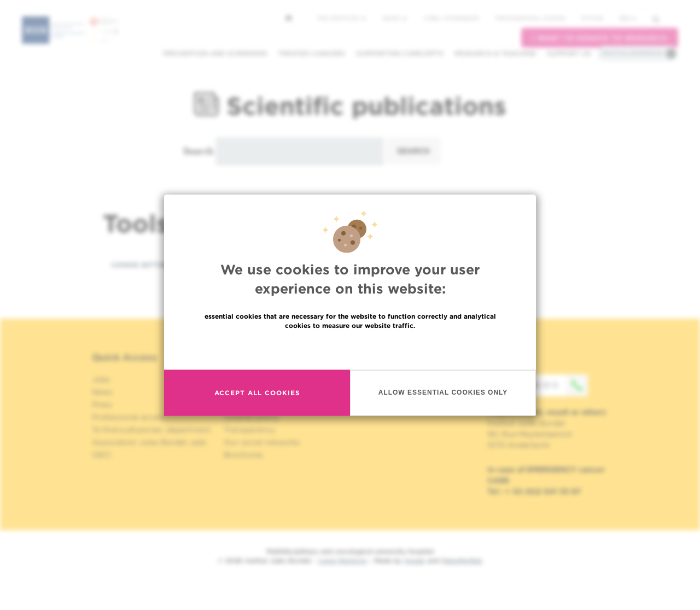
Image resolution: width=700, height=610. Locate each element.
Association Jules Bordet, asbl (149, 442)
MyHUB (592, 18)
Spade (415, 561)
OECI (101, 455)
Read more (350, 348)
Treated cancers (311, 53)
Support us (569, 53)
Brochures (243, 455)
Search (198, 151)
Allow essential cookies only (443, 392)
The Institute (341, 18)
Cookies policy (251, 417)
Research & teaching (495, 53)
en (628, 18)
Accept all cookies (257, 393)
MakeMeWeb (462, 561)
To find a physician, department (151, 430)
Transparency (249, 430)
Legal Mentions (343, 561)
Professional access (530, 18)
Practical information (632, 53)
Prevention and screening (215, 53)
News (395, 18)
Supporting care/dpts (400, 53)
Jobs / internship (451, 18)
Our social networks (262, 442)
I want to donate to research (600, 38)
